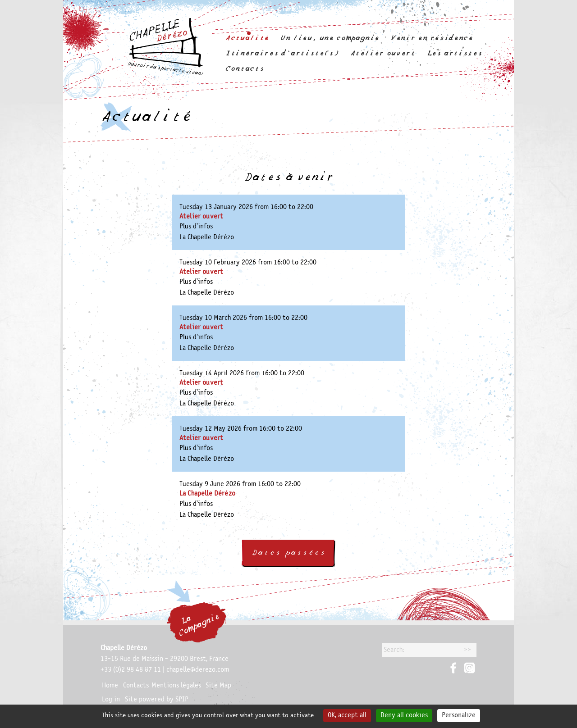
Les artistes (455, 53)
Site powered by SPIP (157, 700)
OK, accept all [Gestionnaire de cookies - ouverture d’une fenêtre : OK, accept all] (347, 715)
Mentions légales (176, 686)
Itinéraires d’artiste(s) (282, 53)
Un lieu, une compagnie (330, 38)
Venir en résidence (432, 38)
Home (110, 686)
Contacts (245, 69)
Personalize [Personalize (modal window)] (459, 715)
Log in (111, 700)
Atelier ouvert (383, 53)
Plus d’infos (196, 227)
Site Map (218, 686)
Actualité (247, 38)
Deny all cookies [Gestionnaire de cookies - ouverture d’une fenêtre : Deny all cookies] (404, 715)
